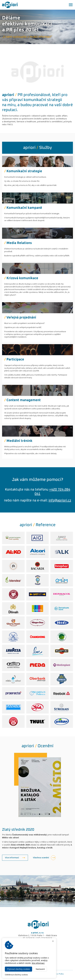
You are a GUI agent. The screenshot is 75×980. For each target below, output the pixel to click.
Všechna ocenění (41, 858)
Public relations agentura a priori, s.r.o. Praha (45, 974)
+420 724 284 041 (39, 945)
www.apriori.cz (37, 950)
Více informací (12, 858)
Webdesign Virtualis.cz (37, 976)
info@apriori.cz (60, 500)
